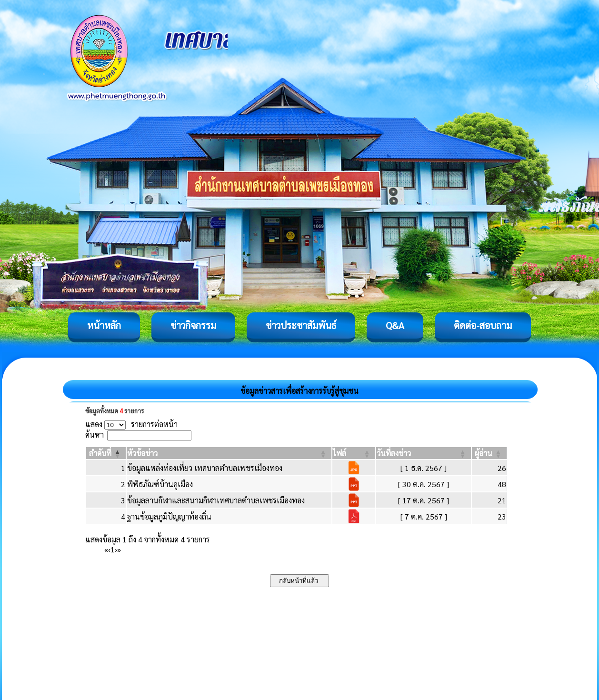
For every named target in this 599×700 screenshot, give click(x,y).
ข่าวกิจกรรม (193, 325)
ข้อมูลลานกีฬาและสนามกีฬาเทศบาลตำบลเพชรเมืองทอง (216, 500)
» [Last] (119, 549)
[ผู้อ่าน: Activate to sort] (489, 453)
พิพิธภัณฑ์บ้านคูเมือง (160, 484)
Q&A (395, 325)
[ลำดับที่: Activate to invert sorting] (106, 453)
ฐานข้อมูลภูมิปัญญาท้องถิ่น (169, 516)
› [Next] (116, 549)
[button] (100, 453)
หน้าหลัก (104, 325)
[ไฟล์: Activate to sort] (354, 453)
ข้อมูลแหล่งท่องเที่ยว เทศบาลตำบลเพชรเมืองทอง (205, 468)
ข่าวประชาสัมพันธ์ (301, 325)
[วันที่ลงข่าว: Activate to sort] (424, 453)
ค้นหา (95, 435)
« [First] (106, 549)
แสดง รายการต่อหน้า (131, 424)
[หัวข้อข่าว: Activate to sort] (229, 453)
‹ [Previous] (109, 549)
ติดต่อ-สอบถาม (483, 325)
